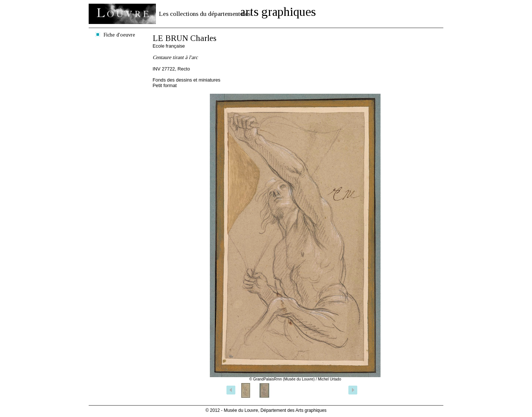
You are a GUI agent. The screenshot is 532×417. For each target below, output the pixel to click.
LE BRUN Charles (185, 38)
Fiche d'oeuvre (119, 35)
